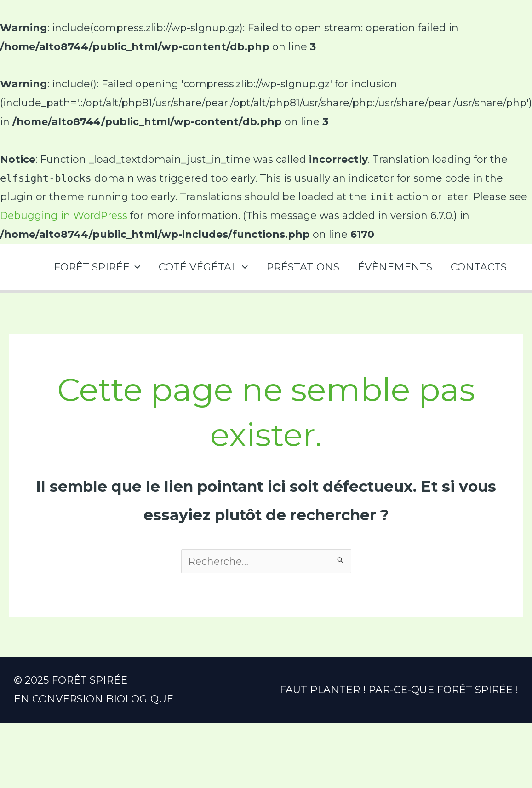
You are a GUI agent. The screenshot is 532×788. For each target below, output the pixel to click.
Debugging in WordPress (65, 216)
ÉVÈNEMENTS (392, 267)
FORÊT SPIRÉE (89, 267)
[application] (127, 267)
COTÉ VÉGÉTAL (197, 267)
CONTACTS (478, 267)
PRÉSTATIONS (298, 267)
